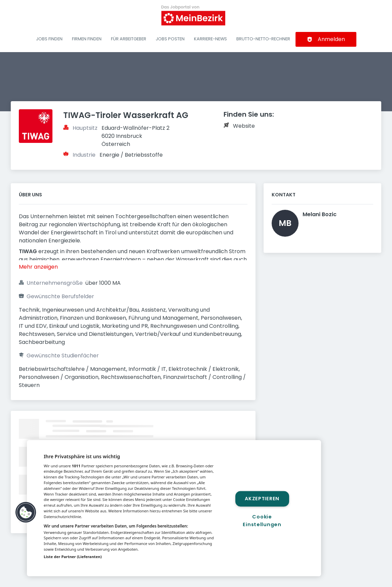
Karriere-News (210, 39)
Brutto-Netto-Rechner (263, 39)
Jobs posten (170, 39)
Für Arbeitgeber (129, 39)
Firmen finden (87, 39)
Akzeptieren (262, 499)
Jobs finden (49, 39)
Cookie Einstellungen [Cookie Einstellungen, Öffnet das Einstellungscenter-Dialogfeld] (262, 521)
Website (244, 126)
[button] (26, 512)
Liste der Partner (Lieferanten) (73, 557)
